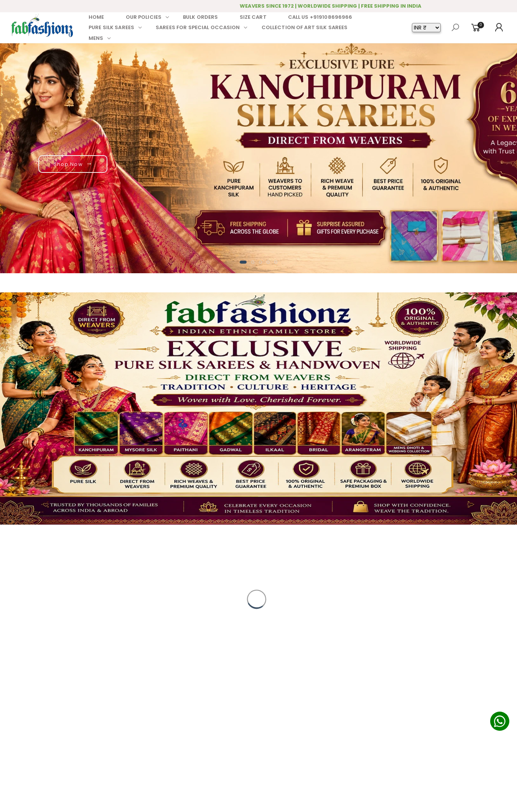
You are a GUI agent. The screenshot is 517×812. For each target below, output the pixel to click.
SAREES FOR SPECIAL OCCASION (198, 27)
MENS (96, 38)
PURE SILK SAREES (111, 27)
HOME (96, 17)
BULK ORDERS (200, 17)
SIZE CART (253, 17)
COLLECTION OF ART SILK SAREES (305, 27)
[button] (243, 262)
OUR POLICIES (144, 17)
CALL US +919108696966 (320, 17)
